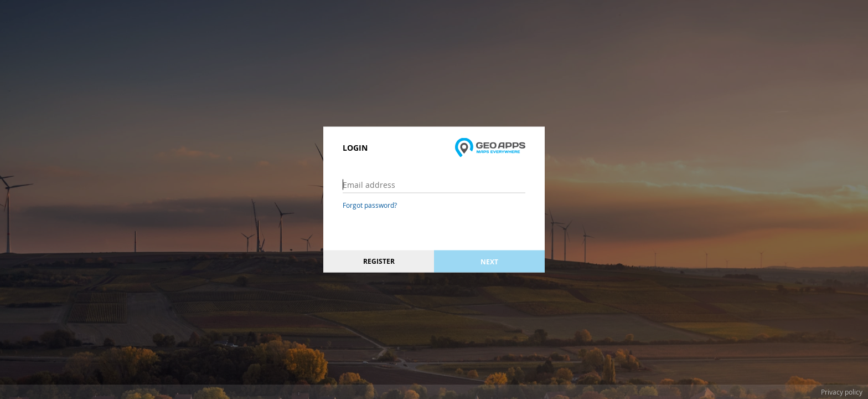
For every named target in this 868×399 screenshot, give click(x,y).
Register (379, 261)
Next (489, 261)
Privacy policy (842, 392)
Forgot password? (370, 205)
